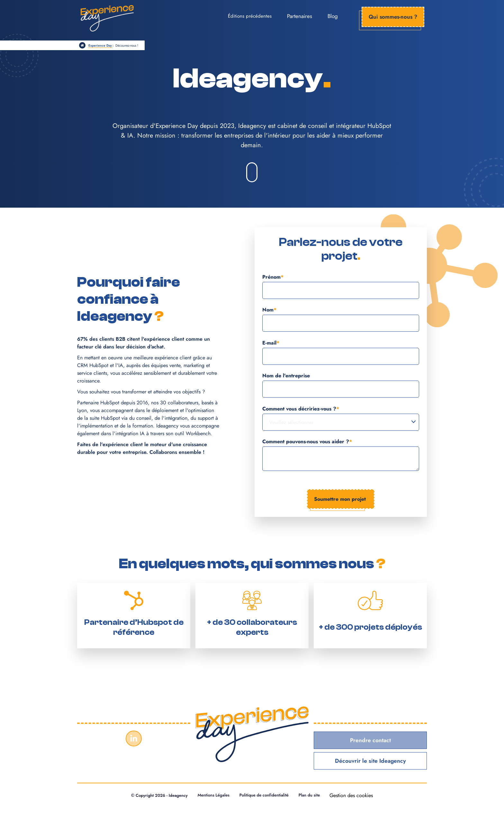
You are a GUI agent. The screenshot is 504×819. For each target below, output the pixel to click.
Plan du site (311, 796)
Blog (333, 16)
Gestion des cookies (354, 796)
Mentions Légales (213, 796)
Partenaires (300, 16)
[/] (82, 45)
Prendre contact (370, 740)
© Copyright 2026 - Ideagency (157, 796)
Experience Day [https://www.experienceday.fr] (100, 45)
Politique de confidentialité (265, 796)
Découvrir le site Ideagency (370, 761)
